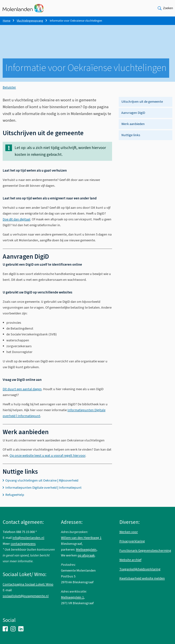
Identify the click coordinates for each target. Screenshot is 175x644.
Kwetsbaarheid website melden (142, 579)
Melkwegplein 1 (72, 597)
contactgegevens (23, 544)
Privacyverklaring (132, 541)
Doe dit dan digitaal (16, 222)
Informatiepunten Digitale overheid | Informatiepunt (43, 491)
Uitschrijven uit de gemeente (142, 105)
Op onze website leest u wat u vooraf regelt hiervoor (48, 459)
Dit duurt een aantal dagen (22, 392)
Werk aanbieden (133, 127)
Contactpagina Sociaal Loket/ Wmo (28, 584)
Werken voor (129, 532)
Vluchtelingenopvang (30, 21)
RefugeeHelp (15, 498)
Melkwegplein (86, 550)
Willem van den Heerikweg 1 (81, 538)
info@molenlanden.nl (28, 538)
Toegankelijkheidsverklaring (140, 569)
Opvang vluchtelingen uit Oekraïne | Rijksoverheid (42, 484)
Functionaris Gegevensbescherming (145, 551)
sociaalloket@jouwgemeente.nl (26, 596)
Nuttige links (131, 138)
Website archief (130, 560)
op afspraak (86, 555)
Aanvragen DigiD (133, 116)
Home (6, 21)
